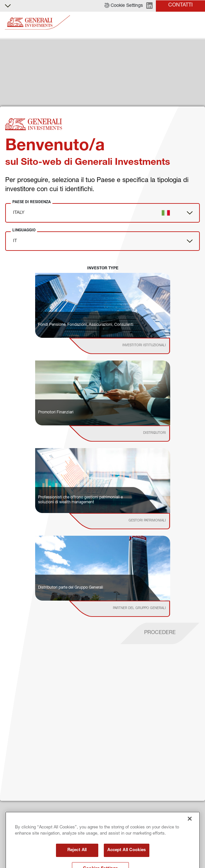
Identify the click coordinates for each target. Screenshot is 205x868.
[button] (124, 6)
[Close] (190, 845)
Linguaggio (24, 230)
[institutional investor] (129, 346)
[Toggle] (196, 23)
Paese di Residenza (32, 202)
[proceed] (160, 633)
